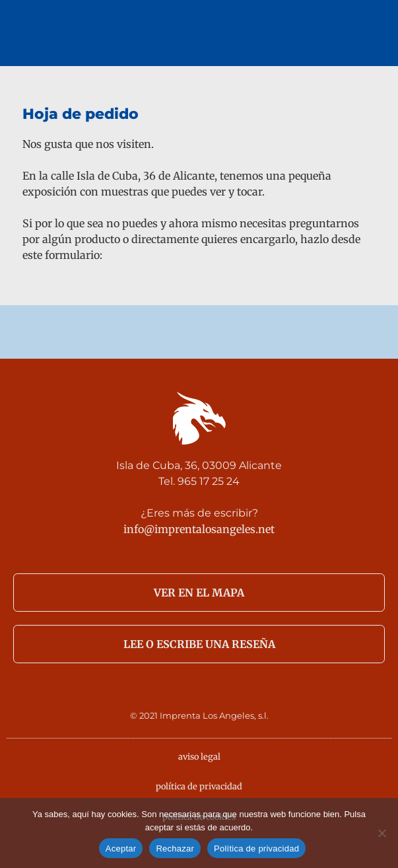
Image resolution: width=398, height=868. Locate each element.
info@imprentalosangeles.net (199, 529)
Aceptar (121, 849)
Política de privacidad (256, 849)
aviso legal (199, 756)
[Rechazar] (381, 833)
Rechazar (175, 849)
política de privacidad (199, 786)
